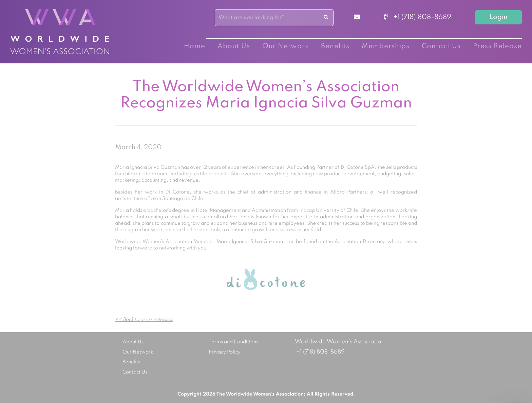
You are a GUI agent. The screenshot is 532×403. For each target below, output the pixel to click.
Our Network (286, 46)
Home (195, 46)
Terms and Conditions (233, 342)
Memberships (386, 46)
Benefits (335, 46)
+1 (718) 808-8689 (417, 17)
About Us (234, 46)
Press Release (497, 46)
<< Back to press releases (144, 320)
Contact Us (441, 46)
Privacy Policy (225, 352)
